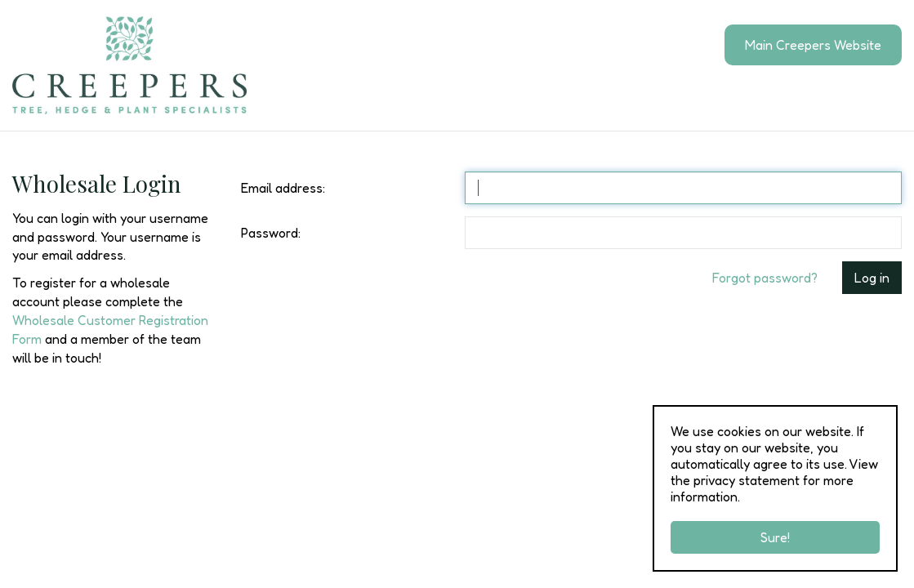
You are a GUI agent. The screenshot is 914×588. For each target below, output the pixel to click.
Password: (271, 233)
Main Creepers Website (813, 45)
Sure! (775, 537)
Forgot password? (765, 278)
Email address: (283, 188)
